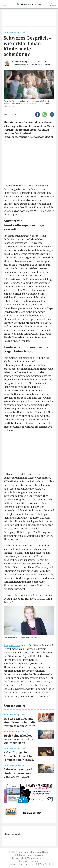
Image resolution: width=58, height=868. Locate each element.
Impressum (38, 855)
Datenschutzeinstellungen (29, 861)
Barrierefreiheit (19, 858)
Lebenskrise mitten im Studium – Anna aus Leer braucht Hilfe (19, 773)
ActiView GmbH (43, 864)
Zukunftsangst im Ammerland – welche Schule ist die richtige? (19, 756)
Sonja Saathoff (12, 645)
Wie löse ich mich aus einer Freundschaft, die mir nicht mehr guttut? (20, 722)
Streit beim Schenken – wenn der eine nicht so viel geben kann (19, 739)
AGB (16, 855)
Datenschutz (25, 855)
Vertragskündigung (36, 858)
